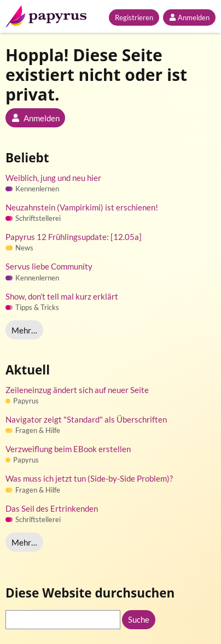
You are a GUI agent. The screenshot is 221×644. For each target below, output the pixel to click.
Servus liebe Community (49, 266)
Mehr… (24, 330)
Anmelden (189, 17)
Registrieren (134, 17)
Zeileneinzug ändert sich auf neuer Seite (77, 390)
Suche (139, 619)
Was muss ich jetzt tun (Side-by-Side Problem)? (89, 478)
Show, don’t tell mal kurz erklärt (62, 296)
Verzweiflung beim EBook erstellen (68, 449)
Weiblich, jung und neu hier (53, 178)
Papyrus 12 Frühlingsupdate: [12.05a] (74, 237)
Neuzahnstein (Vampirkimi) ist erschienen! (82, 207)
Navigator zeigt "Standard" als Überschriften (86, 419)
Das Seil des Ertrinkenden (52, 508)
